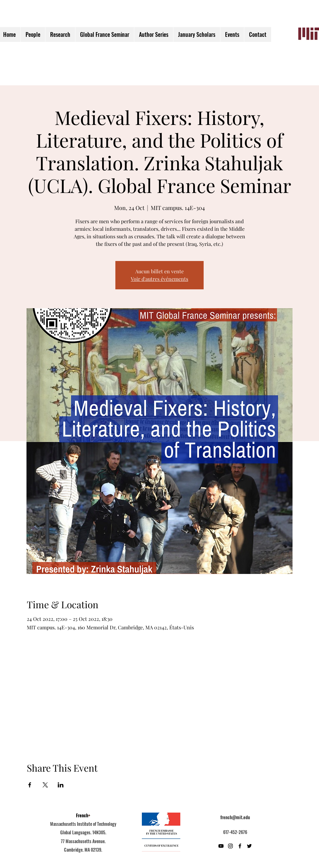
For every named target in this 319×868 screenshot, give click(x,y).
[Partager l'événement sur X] (45, 785)
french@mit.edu (235, 817)
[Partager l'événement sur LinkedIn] (61, 785)
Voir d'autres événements (159, 279)
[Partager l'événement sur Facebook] (30, 785)
